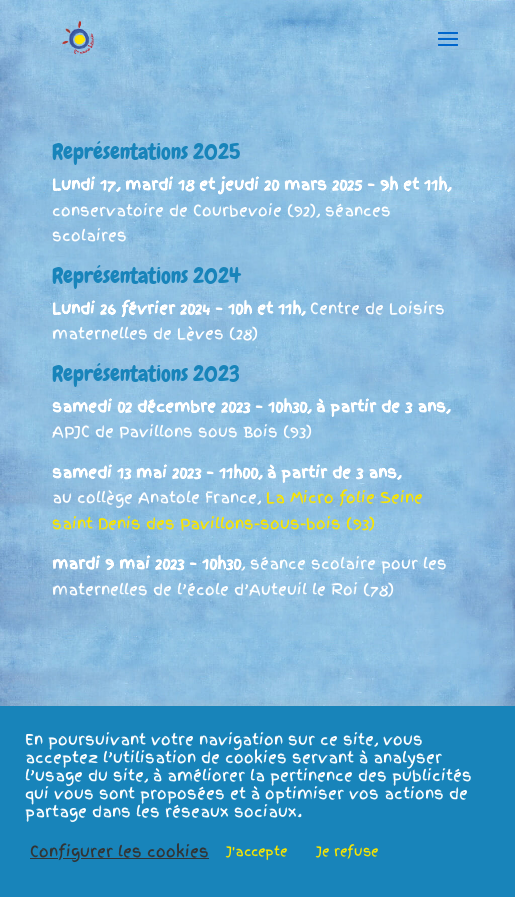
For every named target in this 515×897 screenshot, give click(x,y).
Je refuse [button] (347, 851)
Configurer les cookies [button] (119, 852)
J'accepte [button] (256, 851)
